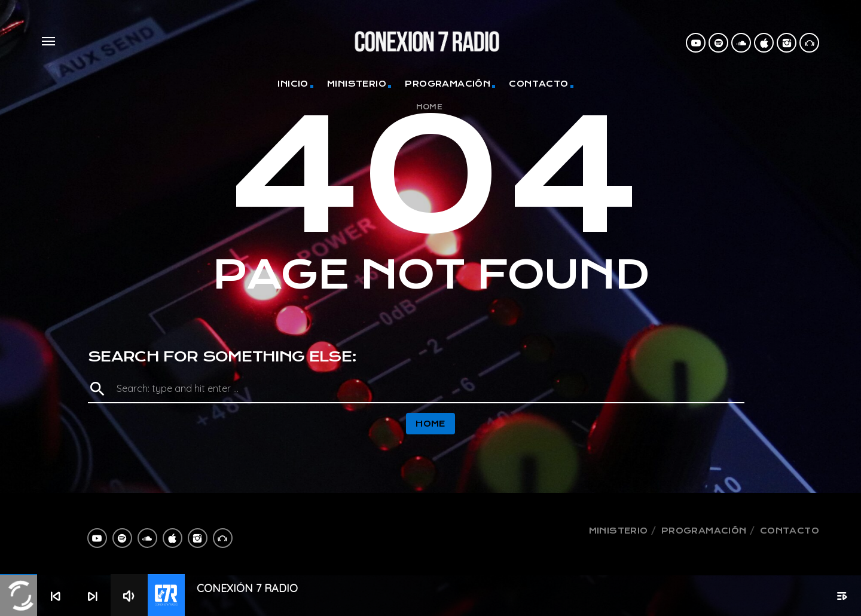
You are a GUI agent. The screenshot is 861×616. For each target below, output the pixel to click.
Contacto (538, 84)
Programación (448, 84)
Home (430, 107)
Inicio (293, 84)
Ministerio (357, 84)
